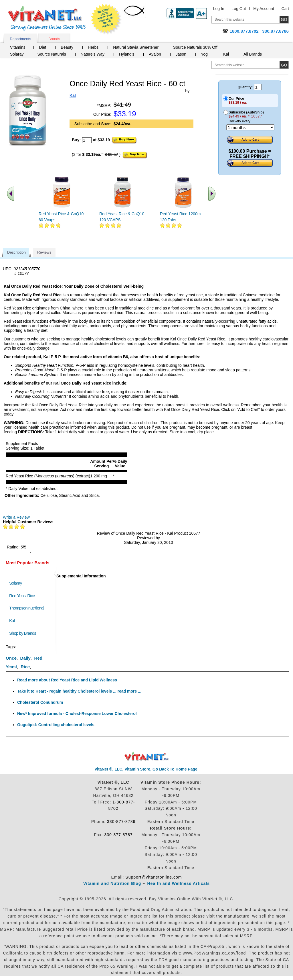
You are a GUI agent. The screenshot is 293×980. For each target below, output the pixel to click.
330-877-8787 (119, 835)
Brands (54, 39)
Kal (226, 54)
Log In (219, 9)
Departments (20, 39)
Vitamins (18, 47)
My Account (264, 9)
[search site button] (284, 65)
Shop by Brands (24, 633)
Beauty (67, 47)
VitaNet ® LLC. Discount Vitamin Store (147, 756)
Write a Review (16, 517)
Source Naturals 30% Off (195, 47)
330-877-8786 (121, 822)
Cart (285, 9)
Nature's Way (93, 54)
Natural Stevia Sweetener (136, 47)
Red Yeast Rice (22, 596)
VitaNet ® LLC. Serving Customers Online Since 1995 (47, 18)
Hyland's (127, 54)
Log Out (239, 9)
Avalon (155, 54)
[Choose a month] (250, 127)
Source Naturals (52, 54)
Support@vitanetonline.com (154, 877)
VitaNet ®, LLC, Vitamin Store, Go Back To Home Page (146, 769)
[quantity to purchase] (87, 140)
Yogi (205, 54)
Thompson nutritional (27, 608)
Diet (42, 47)
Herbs (93, 47)
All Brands (253, 54)
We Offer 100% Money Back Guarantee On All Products (106, 19)
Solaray (17, 54)
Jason (181, 54)
